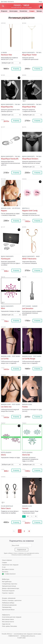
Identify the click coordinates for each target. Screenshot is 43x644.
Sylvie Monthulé (7, 506)
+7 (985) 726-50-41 (10, 574)
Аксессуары (13, 11)
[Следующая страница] (29, 531)
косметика (23, 11)
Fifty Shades (27, 306)
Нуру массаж (6, 624)
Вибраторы (6, 579)
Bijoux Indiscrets (28, 53)
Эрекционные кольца (9, 586)
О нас (4, 567)
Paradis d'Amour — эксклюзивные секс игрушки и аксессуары (21, 634)
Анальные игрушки (8, 591)
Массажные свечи (8, 619)
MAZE (38, 257)
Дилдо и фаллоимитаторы (11, 588)
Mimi (3, 308)
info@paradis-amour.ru (28, 636)
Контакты (11, 2)
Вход (40, 2)
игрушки (4, 11)
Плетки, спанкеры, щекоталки (12, 600)
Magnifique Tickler (29, 55)
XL (36, 516)
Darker (35, 306)
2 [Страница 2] (24, 531)
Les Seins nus (6, 407)
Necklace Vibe (6, 55)
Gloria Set (26, 455)
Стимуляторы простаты (10, 584)
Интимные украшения (9, 605)
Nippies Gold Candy (30, 211)
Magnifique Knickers (30, 159)
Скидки (32, 11)
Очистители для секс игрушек (12, 617)
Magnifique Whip (29, 107)
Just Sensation (28, 308)
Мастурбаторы (7, 582)
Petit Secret (16, 356)
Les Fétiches (16, 208)
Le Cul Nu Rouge (29, 359)
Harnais (25, 508)
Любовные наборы (8, 603)
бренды (39, 11)
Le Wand (4, 53)
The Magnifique (39, 53)
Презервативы (7, 607)
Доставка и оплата (8, 569)
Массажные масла (8, 622)
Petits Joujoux (6, 453)
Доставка (4, 2)
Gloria (3, 455)
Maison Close (6, 208)
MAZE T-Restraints (29, 259)
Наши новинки (7, 560)
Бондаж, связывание (9, 598)
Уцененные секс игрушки (10, 565)
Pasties (25, 407)
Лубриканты (6, 615)
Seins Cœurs (6, 508)
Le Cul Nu (5, 359)
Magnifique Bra (7, 107)
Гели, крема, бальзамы (9, 626)
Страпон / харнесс (8, 593)
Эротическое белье (8, 610)
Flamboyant (6, 259)
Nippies (4, 211)
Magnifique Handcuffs (10, 159)
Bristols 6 (26, 208)
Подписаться (21, 550)
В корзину (16, 69)
